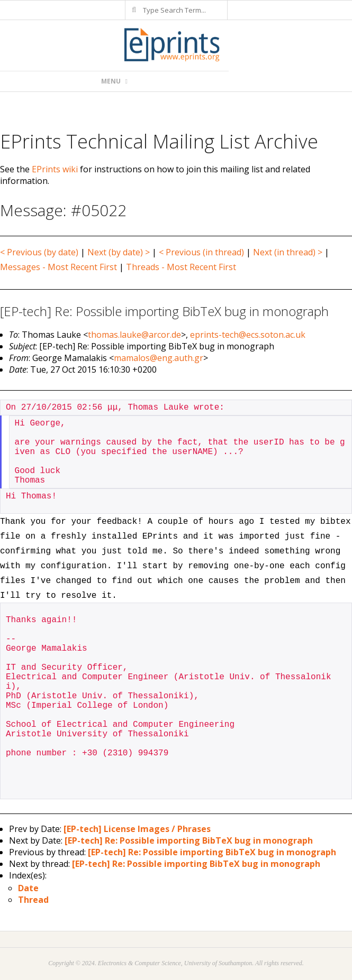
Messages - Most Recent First (58, 267)
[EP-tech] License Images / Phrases (137, 829)
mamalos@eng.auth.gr (159, 358)
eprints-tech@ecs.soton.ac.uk (248, 335)
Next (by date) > (119, 252)
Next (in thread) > (288, 252)
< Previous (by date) (39, 252)
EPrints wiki (55, 169)
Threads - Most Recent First (181, 267)
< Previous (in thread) (201, 252)
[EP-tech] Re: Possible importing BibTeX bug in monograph (189, 840)
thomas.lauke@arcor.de (134, 335)
